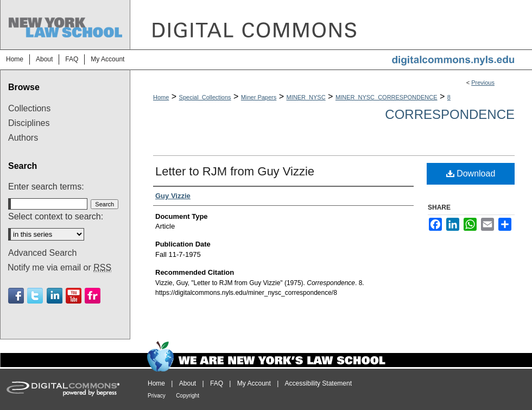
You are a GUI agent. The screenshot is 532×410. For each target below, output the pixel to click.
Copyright (188, 396)
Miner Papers (259, 97)
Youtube (74, 296)
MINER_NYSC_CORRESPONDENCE (387, 97)
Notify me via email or (59, 268)
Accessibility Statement (318, 383)
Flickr (93, 296)
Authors (23, 138)
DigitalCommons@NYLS (331, 25)
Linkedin (55, 296)
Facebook (16, 296)
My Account (254, 383)
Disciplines (29, 123)
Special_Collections (205, 97)
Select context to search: (56, 216)
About (188, 383)
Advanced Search (42, 253)
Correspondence (450, 114)
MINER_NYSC (306, 97)
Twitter (35, 296)
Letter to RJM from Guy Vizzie (235, 171)
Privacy (157, 396)
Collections (29, 108)
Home (161, 97)
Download (471, 174)
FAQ (217, 383)
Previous (483, 83)
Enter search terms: (46, 187)
